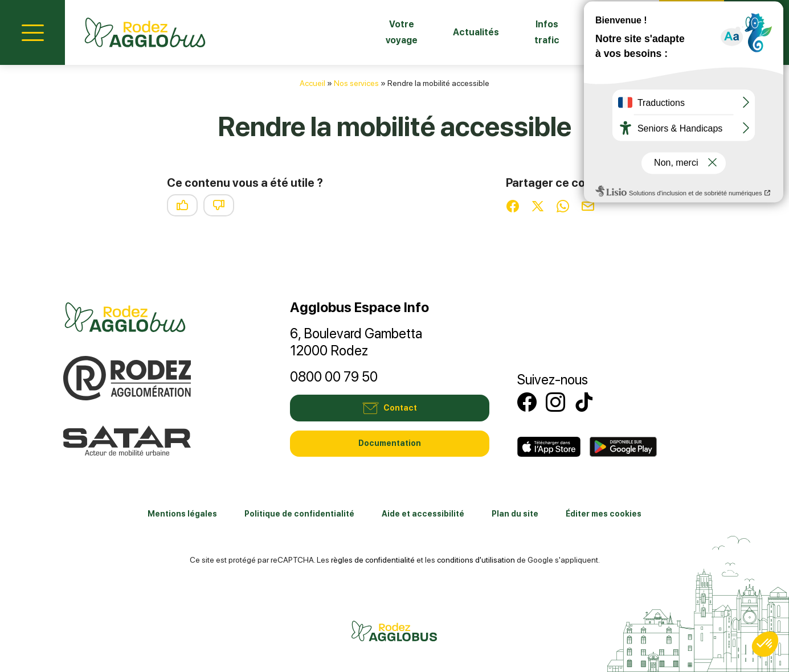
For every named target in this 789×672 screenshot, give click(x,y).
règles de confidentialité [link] (373, 560)
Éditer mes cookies (604, 514)
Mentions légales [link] (182, 514)
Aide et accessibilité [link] (423, 514)
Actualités (420, 32)
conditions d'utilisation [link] (476, 560)
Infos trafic (503, 32)
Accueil (312, 83)
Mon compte (757, 31)
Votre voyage (332, 32)
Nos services (356, 83)
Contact (692, 31)
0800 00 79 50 (334, 377)
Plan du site (515, 514)
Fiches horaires (598, 32)
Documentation (390, 443)
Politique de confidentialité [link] (299, 514)
